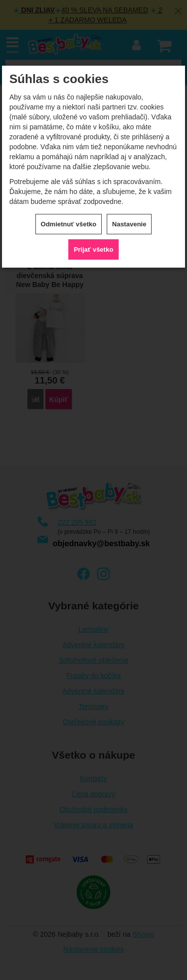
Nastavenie (129, 224)
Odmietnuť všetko (69, 224)
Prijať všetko (93, 249)
